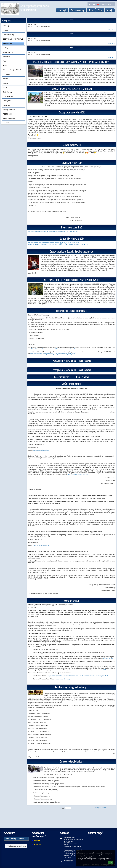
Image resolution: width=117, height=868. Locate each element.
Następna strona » (101, 808)
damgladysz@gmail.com (42, 450)
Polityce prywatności (104, 859)
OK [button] (111, 863)
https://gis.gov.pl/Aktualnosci (78, 475)
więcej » (112, 30)
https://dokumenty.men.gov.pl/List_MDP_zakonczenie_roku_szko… (54, 349)
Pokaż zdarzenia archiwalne (16, 846)
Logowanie (108, 4)
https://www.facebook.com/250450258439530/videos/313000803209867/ (53, 232)
